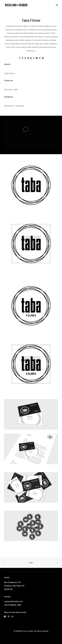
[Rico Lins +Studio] (16, 5)
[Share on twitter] (22, 58)
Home (31, 563)
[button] (57, 5)
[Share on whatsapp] (34, 58)
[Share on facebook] (19, 58)
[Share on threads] (25, 58)
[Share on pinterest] (28, 58)
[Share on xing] (40, 58)
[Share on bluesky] (37, 58)
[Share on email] (43, 58)
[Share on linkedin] (31, 58)
